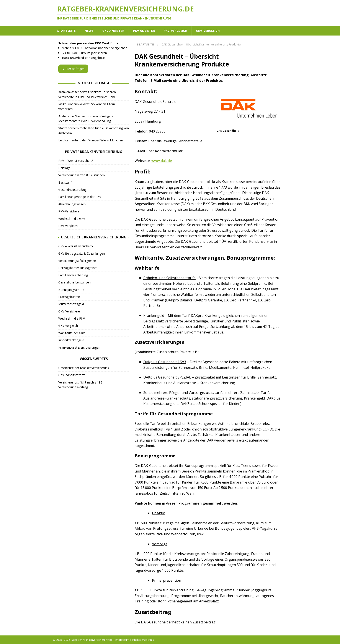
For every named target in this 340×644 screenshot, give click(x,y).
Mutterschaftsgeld (71, 304)
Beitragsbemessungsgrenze (78, 268)
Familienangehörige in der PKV (80, 197)
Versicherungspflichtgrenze (77, 261)
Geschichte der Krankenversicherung (84, 368)
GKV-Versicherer (70, 311)
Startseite (66, 31)
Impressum (122, 640)
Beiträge (64, 168)
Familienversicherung (73, 275)
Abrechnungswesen (72, 204)
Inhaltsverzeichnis (143, 640)
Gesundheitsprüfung (72, 190)
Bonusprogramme (71, 290)
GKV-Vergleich (208, 31)
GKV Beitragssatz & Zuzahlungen (82, 253)
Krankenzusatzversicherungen (79, 347)
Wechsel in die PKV (72, 318)
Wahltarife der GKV (72, 333)
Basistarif (65, 182)
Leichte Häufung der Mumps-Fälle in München (91, 140)
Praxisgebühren (69, 297)
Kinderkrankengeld (71, 340)
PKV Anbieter (144, 31)
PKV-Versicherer (69, 211)
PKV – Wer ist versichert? (76, 161)
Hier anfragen (73, 69)
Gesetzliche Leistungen (74, 282)
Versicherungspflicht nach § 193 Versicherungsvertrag (80, 385)
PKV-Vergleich (175, 31)
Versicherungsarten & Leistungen (82, 175)
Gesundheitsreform (72, 375)
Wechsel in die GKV (72, 219)
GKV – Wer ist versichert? (76, 246)
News (89, 31)
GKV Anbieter (113, 31)
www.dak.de (162, 161)
